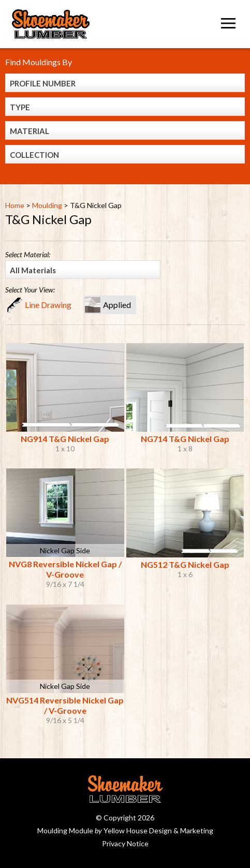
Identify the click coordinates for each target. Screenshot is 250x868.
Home (15, 205)
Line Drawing (48, 305)
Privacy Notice (125, 843)
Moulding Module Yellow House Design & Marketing (125, 830)
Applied (117, 305)
